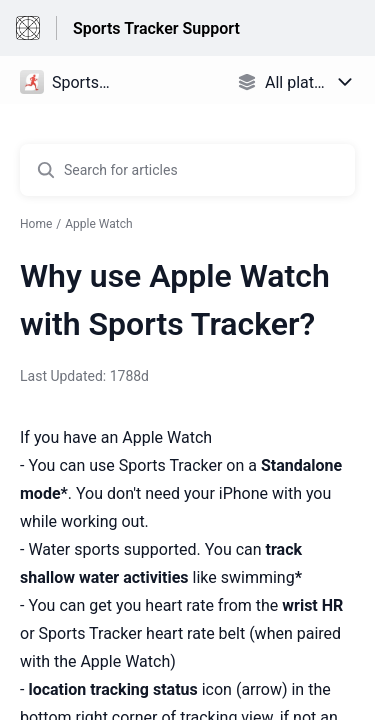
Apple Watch (98, 224)
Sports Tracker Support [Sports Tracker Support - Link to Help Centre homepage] (156, 28)
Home (36, 224)
